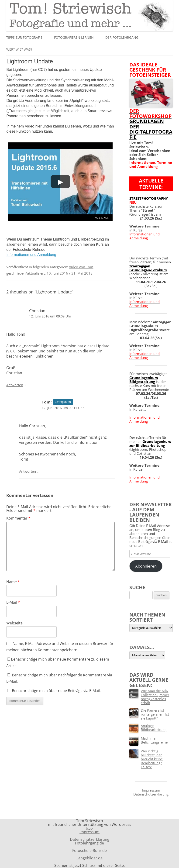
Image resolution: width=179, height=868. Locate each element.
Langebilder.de (89, 858)
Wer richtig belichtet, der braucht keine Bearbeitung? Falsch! (152, 759)
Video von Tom (81, 267)
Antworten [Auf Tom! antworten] (28, 471)
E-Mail (13, 602)
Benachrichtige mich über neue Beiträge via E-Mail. (56, 691)
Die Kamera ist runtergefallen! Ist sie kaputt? (155, 714)
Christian (37, 311)
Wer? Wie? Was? (19, 49)
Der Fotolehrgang (122, 37)
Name (13, 582)
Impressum (151, 790)
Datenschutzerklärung (151, 794)
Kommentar (18, 518)
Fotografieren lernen (74, 37)
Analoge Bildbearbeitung (154, 728)
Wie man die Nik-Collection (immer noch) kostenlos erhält (155, 697)
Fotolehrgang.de (89, 843)
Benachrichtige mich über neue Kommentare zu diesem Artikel (58, 662)
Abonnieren (146, 566)
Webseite (14, 623)
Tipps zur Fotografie (24, 37)
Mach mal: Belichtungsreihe (154, 740)
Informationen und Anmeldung (31, 255)
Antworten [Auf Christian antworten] (15, 385)
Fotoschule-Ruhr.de (89, 851)
